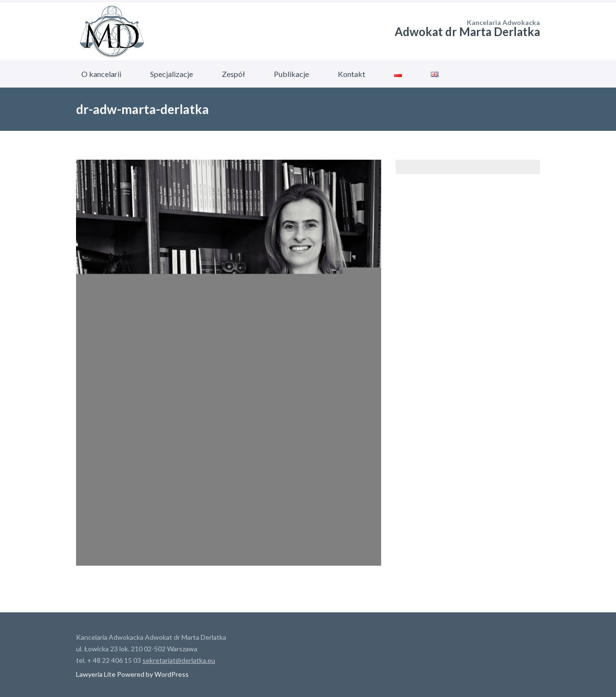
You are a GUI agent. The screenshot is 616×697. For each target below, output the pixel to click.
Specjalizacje (172, 74)
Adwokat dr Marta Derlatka (467, 32)
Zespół (233, 74)
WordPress (171, 674)
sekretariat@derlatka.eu (179, 660)
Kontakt (352, 74)
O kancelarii (101, 74)
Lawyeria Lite (96, 674)
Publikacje (291, 74)
